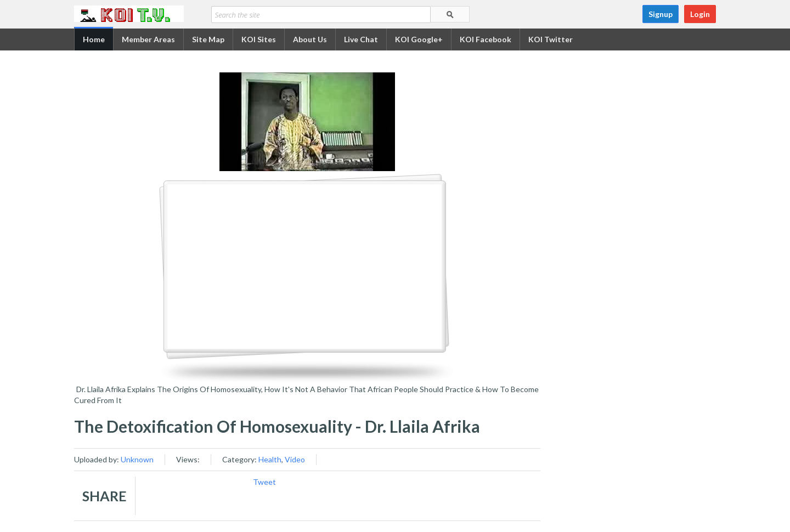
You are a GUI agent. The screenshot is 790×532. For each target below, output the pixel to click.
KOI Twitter (551, 39)
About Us (310, 39)
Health (270, 459)
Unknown (137, 459)
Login (700, 14)
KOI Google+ (419, 39)
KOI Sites (259, 39)
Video (295, 459)
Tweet (264, 482)
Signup (661, 14)
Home (94, 39)
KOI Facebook (486, 39)
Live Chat (361, 39)
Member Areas (148, 39)
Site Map (208, 39)
